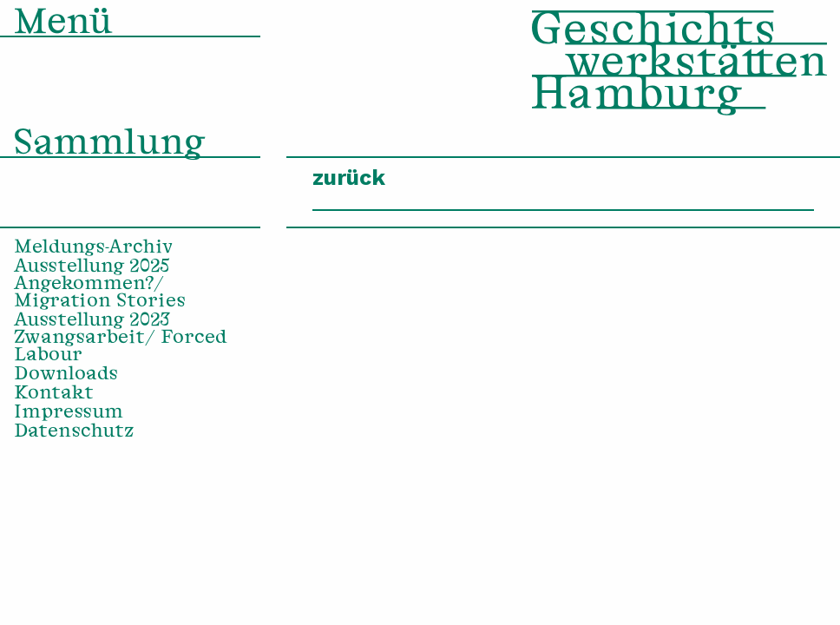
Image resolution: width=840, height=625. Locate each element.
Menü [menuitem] (63, 25)
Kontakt (54, 394)
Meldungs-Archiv (94, 248)
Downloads (66, 375)
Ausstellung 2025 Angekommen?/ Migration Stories (100, 285)
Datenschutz (74, 432)
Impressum (69, 413)
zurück (349, 178)
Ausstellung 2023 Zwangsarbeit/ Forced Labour (120, 339)
